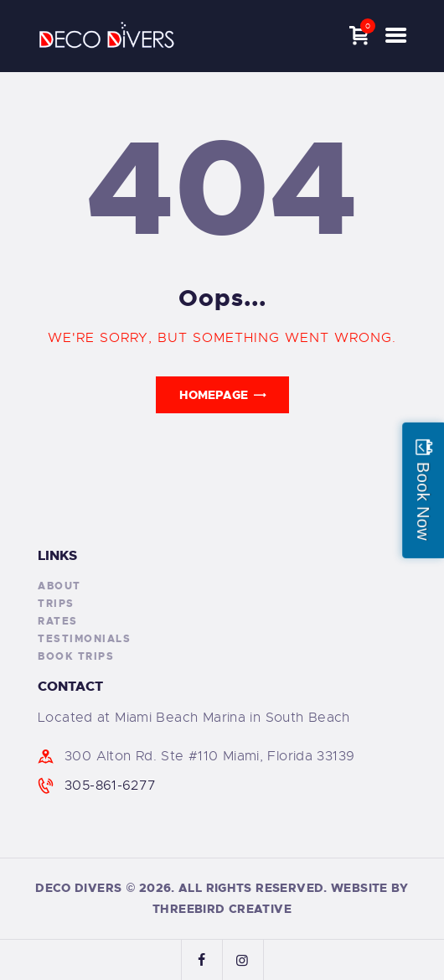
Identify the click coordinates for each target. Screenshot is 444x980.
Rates (58, 621)
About (59, 586)
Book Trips (76, 656)
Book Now (423, 500)
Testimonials (84, 639)
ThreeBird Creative (222, 909)
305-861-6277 (111, 786)
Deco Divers (78, 888)
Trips (56, 604)
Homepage (214, 395)
